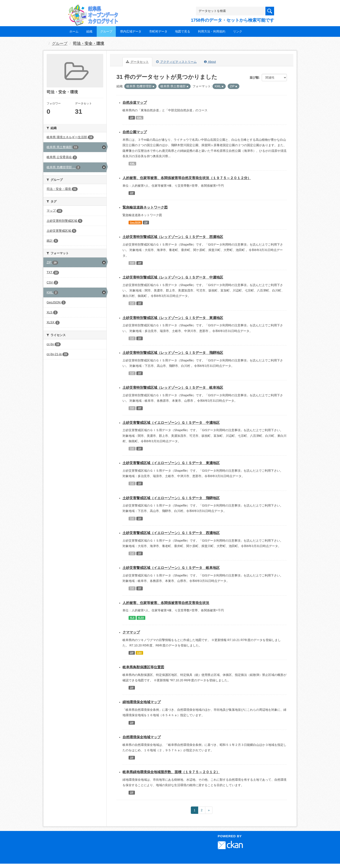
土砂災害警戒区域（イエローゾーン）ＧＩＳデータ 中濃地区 (171, 423)
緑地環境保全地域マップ (142, 702)
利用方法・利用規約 (212, 31)
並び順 (254, 78)
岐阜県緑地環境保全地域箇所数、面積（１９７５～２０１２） (171, 772)
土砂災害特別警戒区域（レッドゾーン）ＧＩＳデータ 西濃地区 (173, 237)
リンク (238, 31)
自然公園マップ (135, 132)
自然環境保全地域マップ (142, 737)
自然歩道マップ (135, 103)
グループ (106, 31)
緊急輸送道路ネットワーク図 (145, 207)
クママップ (131, 632)
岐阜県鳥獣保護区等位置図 (143, 667)
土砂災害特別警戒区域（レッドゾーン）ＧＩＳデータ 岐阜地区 (173, 388)
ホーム (74, 31)
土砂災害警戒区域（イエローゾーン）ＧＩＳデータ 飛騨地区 (171, 498)
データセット (137, 62)
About (210, 62)
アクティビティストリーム (176, 62)
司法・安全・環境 (88, 44)
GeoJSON (135, 222)
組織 (89, 31)
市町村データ (158, 31)
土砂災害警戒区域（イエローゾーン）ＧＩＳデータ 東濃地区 (171, 463)
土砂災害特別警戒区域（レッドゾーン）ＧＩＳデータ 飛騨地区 (173, 353)
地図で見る (183, 31)
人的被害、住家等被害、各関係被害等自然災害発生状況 (166, 603)
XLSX (141, 618)
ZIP (132, 118)
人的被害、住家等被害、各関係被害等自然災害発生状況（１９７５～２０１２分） (187, 178)
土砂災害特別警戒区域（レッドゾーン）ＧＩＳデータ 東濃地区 (173, 318)
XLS (132, 618)
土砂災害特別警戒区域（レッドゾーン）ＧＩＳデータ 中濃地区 (173, 277)
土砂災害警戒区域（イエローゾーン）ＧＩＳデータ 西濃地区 (171, 533)
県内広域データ (131, 31)
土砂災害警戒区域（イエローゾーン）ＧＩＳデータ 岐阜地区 (171, 568)
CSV (139, 653)
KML (140, 118)
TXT (132, 263)
